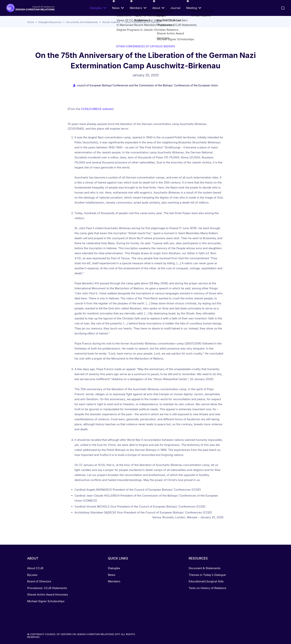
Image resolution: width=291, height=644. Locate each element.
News (118, 8)
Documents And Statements (82, 22)
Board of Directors (39, 581)
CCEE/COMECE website (97, 109)
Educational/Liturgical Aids (206, 581)
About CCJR (35, 568)
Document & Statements (204, 568)
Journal (175, 8)
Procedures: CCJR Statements (47, 588)
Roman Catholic (111, 22)
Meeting (194, 8)
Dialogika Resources (50, 22)
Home (31, 22)
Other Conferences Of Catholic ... (144, 22)
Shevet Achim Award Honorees (48, 595)
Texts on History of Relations (207, 588)
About (158, 8)
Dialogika (98, 8)
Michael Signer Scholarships (46, 601)
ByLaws (32, 575)
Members (138, 8)
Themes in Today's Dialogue (207, 575)
